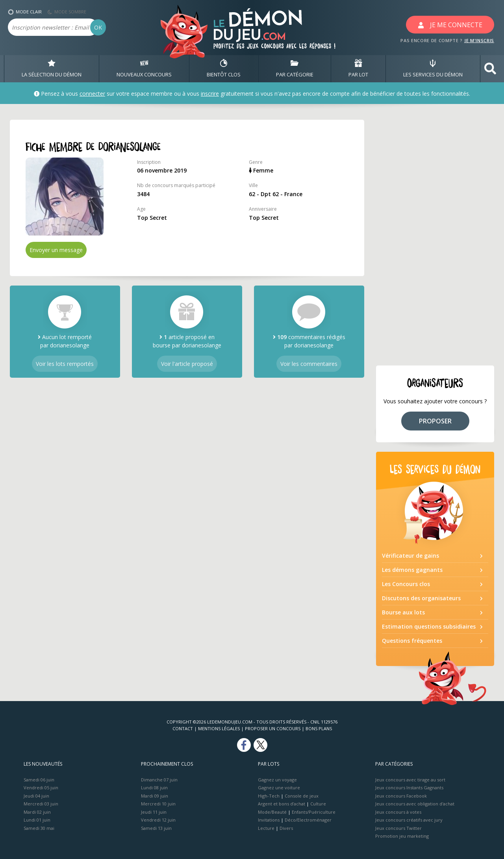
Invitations (269, 820)
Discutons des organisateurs (421, 598)
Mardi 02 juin (37, 812)
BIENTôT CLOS (224, 69)
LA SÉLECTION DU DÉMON (52, 69)
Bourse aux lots (403, 612)
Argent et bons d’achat (282, 804)
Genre (256, 162)
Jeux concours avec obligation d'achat (415, 804)
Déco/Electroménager (308, 820)
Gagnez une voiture (279, 788)
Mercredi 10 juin (158, 804)
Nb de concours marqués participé (176, 185)
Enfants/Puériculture (314, 812)
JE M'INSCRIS (479, 40)
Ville (253, 185)
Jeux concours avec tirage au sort (410, 780)
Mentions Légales (219, 728)
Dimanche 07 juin (159, 780)
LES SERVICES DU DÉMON (433, 69)
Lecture (266, 828)
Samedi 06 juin (39, 780)
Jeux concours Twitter (398, 828)
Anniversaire (263, 209)
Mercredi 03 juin (41, 804)
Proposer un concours (273, 728)
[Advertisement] (435, 238)
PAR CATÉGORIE (295, 69)
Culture (318, 804)
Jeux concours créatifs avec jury (409, 820)
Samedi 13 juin (156, 828)
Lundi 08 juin (154, 788)
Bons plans (319, 728)
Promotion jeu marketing (402, 836)
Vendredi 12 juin (158, 820)
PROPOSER (435, 421)
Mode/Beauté (272, 812)
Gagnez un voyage (277, 780)
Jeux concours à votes (398, 812)
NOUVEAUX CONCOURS (144, 69)
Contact (183, 728)
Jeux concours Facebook (401, 796)
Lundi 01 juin (37, 820)
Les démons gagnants (412, 570)
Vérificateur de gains (410, 556)
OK (98, 27)
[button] (490, 69)
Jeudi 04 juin (36, 796)
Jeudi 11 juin (154, 812)
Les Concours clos (406, 584)
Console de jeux (302, 796)
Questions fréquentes (412, 641)
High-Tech (269, 796)
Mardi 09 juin (155, 796)
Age (141, 209)
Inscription (149, 162)
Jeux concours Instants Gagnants (409, 788)
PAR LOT (358, 69)
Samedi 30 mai (39, 828)
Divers (286, 828)
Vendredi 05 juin (41, 788)
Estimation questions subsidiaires (429, 626)
